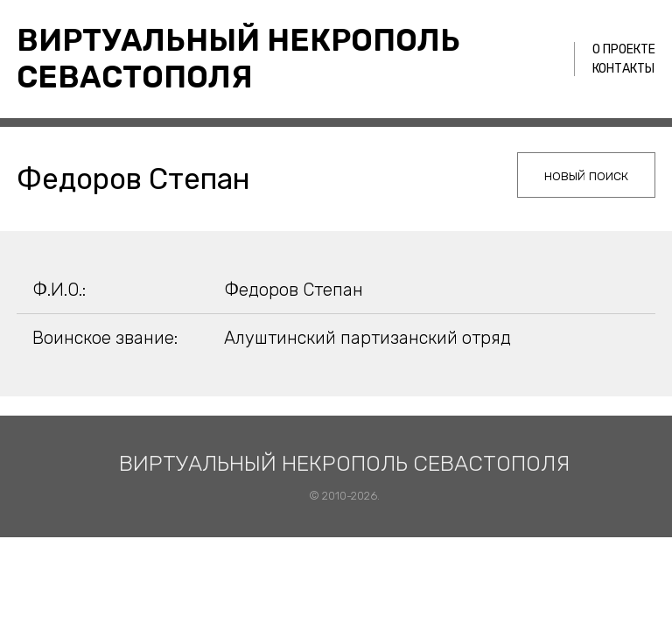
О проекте (624, 49)
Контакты (623, 69)
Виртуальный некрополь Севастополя (238, 59)
